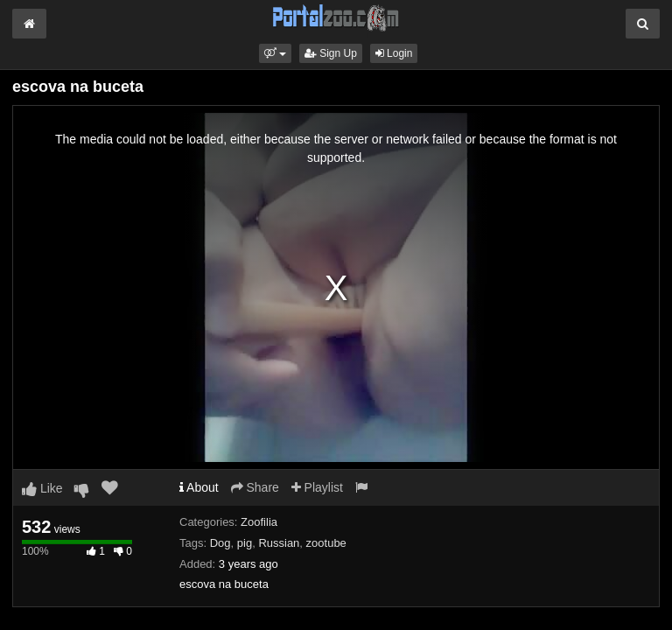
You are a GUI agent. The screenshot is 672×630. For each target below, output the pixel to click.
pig (245, 543)
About (199, 487)
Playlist (317, 487)
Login (394, 53)
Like (42, 488)
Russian (279, 543)
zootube (326, 543)
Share (255, 487)
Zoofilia (259, 522)
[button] (275, 53)
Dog (220, 543)
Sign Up (331, 53)
